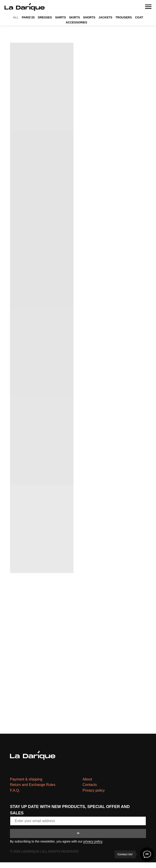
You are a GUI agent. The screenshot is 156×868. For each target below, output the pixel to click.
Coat (139, 17)
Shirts (61, 17)
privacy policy (93, 841)
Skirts (75, 17)
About (87, 779)
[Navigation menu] (148, 7)
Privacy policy (94, 790)
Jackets (105, 17)
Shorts (89, 17)
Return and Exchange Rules (33, 785)
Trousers (124, 17)
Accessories (77, 22)
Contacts (90, 785)
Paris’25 (28, 17)
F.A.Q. (15, 790)
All (16, 17)
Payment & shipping (26, 779)
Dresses (45, 17)
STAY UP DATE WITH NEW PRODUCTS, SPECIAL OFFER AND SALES (70, 810)
